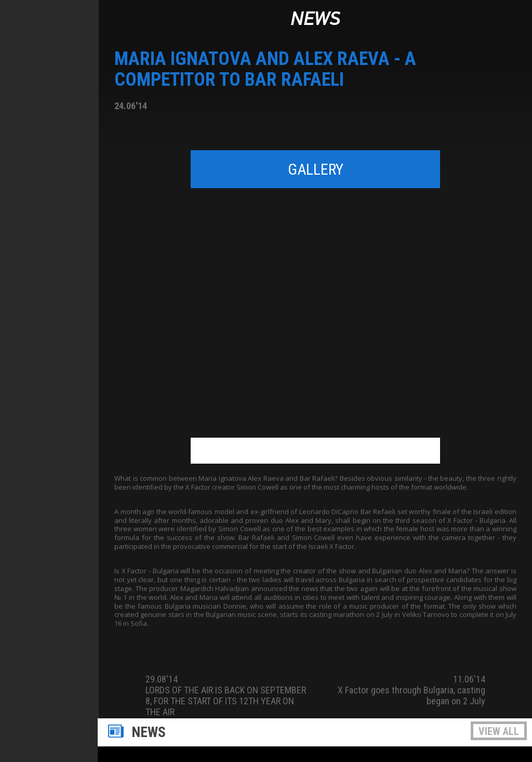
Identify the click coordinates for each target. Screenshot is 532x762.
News (315, 19)
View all (499, 731)
